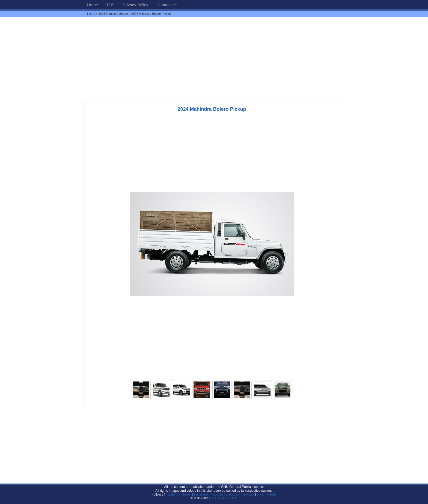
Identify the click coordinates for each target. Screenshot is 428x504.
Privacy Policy (136, 5)
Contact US (167, 5)
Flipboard (247, 494)
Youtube (217, 494)
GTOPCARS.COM (224, 498)
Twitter (172, 494)
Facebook (201, 494)
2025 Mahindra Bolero (113, 14)
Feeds (272, 494)
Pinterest (185, 494)
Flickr (261, 494)
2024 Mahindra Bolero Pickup (212, 109)
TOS (110, 5)
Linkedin (232, 494)
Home (93, 5)
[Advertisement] (214, 59)
